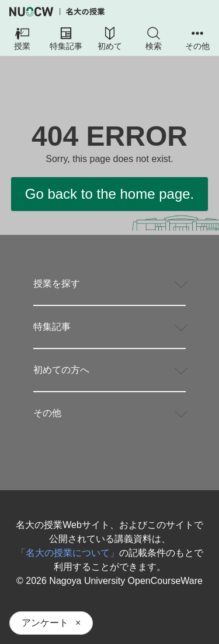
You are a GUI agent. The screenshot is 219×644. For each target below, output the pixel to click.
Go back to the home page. (110, 194)
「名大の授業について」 (68, 553)
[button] (22, 40)
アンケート (45, 623)
